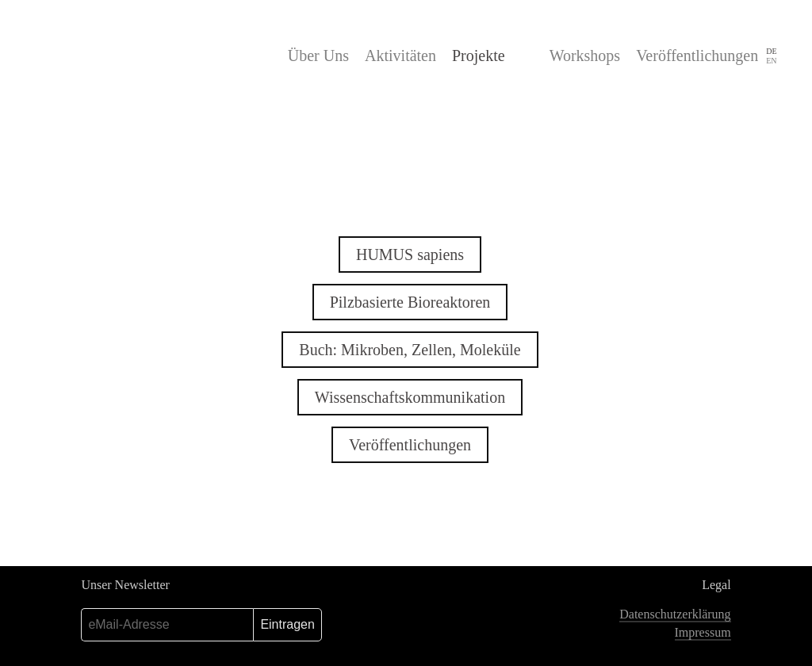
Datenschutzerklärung (675, 614)
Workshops (585, 55)
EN (771, 61)
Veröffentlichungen (697, 55)
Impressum (703, 632)
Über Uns (318, 55)
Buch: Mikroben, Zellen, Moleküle (410, 350)
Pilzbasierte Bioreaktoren (410, 302)
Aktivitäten (400, 55)
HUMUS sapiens (410, 255)
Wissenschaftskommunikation (410, 397)
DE (771, 51)
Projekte (479, 55)
